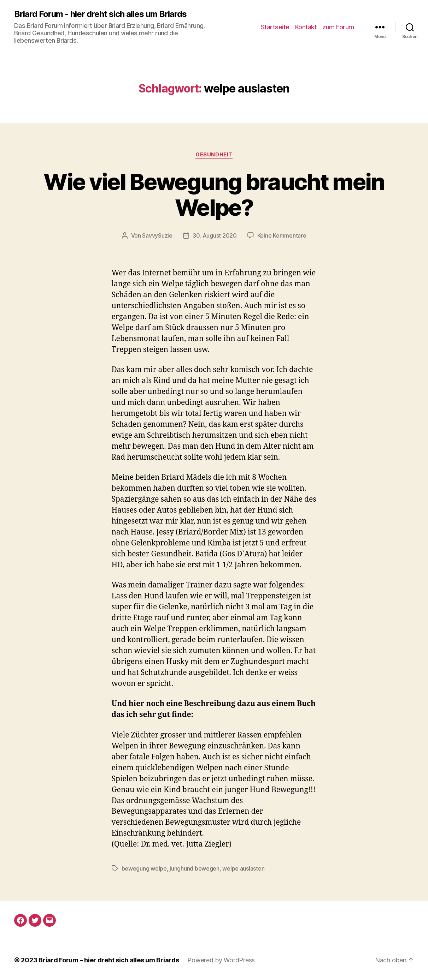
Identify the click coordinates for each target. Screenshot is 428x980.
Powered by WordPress (221, 960)
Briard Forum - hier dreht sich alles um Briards (100, 14)
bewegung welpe (144, 868)
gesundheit (214, 155)
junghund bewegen (195, 868)
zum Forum (338, 27)
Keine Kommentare (282, 235)
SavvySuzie (157, 235)
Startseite (275, 27)
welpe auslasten (243, 868)
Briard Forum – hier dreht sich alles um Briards (109, 960)
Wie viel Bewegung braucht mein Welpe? (214, 195)
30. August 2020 (215, 235)
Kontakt (306, 27)
